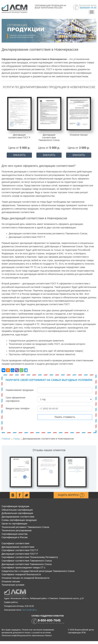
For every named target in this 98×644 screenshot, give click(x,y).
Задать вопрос (71, 495)
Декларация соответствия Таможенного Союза (27, 564)
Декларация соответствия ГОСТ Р (20, 554)
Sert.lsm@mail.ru (30, 610)
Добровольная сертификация (17, 513)
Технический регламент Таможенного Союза (25, 527)
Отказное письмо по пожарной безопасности (25, 578)
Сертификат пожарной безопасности (21, 574)
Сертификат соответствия (15, 543)
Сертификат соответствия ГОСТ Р (20, 550)
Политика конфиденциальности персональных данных (27, 636)
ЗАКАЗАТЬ (19, 155)
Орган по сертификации (14, 524)
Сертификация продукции (15, 506)
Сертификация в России (15, 537)
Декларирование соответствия (18, 517)
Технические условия (13, 585)
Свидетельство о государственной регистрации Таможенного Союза (38, 571)
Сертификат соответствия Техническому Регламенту (30, 557)
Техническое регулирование (17, 530)
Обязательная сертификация (17, 510)
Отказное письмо (11, 581)
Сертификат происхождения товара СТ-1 (24, 568)
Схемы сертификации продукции (19, 520)
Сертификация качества (15, 534)
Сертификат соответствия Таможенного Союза (27, 561)
